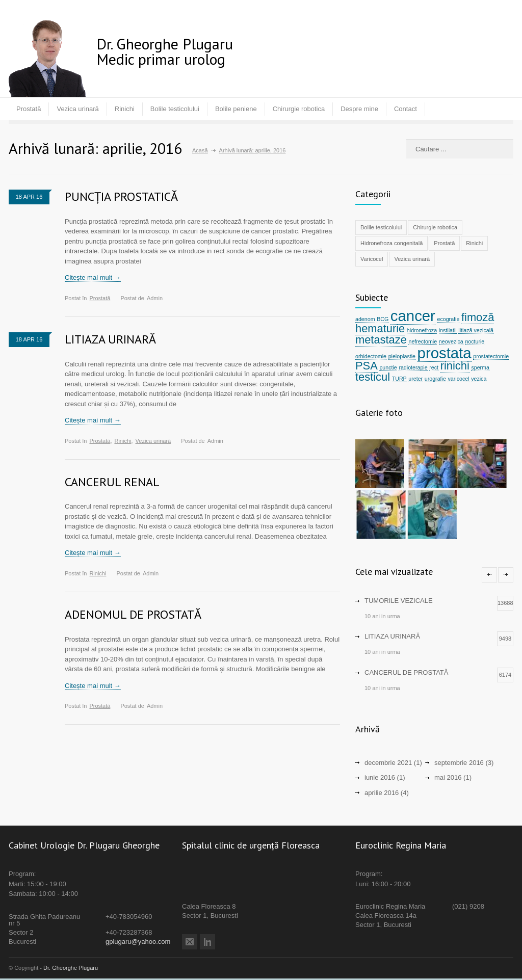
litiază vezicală (476, 330)
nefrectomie (423, 341)
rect (434, 367)
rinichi (455, 366)
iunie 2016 (380, 779)
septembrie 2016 (459, 764)
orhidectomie (371, 356)
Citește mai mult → (93, 277)
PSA (367, 366)
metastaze (381, 340)
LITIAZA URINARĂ (110, 339)
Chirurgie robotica (299, 109)
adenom (365, 319)
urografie (435, 379)
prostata (445, 353)
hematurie (380, 328)
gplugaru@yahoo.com (138, 943)
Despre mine (359, 109)
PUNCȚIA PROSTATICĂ (121, 196)
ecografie (449, 319)
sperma (480, 367)
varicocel (458, 379)
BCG (383, 319)
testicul (373, 377)
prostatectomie (491, 356)
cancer (413, 316)
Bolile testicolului (175, 109)
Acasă (200, 150)
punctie (388, 367)
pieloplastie (402, 356)
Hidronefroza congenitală (391, 243)
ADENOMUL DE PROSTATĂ (133, 614)
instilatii (448, 330)
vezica (479, 379)
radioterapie (413, 367)
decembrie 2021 (388, 764)
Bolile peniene (236, 109)
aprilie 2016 (382, 794)
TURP (399, 379)
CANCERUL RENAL (112, 482)
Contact (406, 109)
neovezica (451, 341)
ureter (415, 379)
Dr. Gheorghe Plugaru (71, 969)
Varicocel (372, 259)
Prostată (29, 109)
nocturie (475, 341)
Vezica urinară (77, 109)
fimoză (478, 317)
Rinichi (125, 109)
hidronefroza (422, 330)
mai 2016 (448, 779)
